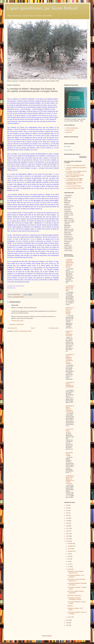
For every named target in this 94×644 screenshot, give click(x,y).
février (69, 569)
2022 (68, 516)
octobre (70, 549)
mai (69, 561)
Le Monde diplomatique (72, 128)
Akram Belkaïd (67, 146)
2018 (68, 526)
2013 (68, 539)
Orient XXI (69, 132)
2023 (68, 513)
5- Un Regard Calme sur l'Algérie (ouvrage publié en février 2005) (74, 179)
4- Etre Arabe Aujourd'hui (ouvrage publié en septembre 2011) (75, 176)
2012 (68, 541)
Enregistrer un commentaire (17, 324)
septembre (70, 551)
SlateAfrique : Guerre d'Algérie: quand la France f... (75, 572)
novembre (70, 546)
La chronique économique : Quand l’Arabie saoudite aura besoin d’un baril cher (70, 263)
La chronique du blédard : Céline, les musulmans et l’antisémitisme (70, 409)
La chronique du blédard (18, 297)
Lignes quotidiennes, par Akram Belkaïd (42, 8)
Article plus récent (12, 328)
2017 (68, 528)
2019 (68, 523)
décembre (70, 543)
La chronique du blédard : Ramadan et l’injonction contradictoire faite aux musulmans (70, 359)
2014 (68, 536)
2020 (68, 521)
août (69, 554)
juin (69, 559)
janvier (70, 617)
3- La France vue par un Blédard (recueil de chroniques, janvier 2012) (76, 172)
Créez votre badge (68, 150)
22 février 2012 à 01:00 (17, 321)
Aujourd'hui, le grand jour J (74, 595)
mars (69, 567)
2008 (68, 623)
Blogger (50, 636)
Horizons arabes (70, 130)
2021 (68, 518)
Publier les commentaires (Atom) (23, 331)
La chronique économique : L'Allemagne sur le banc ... (75, 599)
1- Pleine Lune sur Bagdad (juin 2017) (76, 165)
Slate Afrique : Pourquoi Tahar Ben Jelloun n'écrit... (76, 580)
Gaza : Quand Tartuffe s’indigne (69, 454)
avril (69, 564)
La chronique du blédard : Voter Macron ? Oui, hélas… (70, 288)
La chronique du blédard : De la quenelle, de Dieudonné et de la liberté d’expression (70, 480)
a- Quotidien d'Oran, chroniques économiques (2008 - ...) (74, 183)
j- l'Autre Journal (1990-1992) (73, 186)
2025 (68, 508)
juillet (69, 556)
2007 (68, 625)
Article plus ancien (54, 328)
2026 (68, 505)
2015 (68, 534)
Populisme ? (70, 606)
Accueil (33, 328)
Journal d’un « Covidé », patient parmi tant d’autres (69, 333)
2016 (68, 531)
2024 (68, 510)
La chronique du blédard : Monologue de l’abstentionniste (70, 385)
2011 (68, 620)
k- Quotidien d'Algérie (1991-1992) (75, 188)
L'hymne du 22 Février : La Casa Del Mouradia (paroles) (70, 311)
